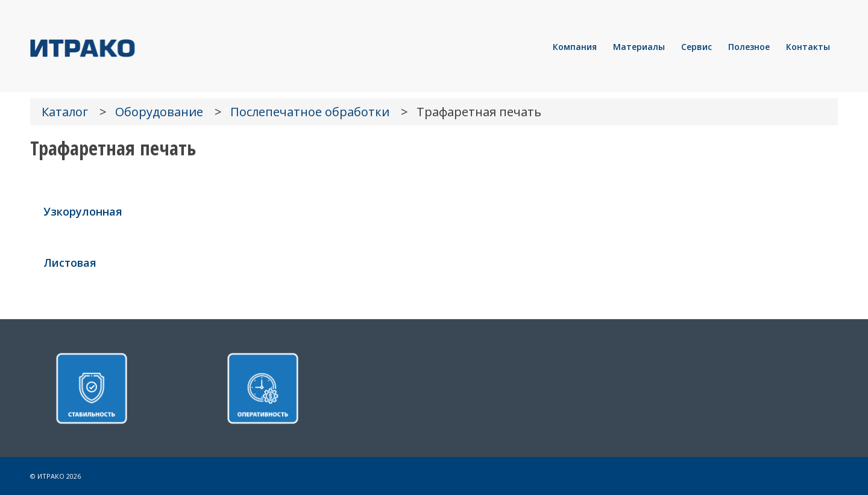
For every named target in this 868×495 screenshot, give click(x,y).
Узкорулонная (83, 211)
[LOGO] (124, 47)
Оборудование (159, 112)
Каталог (65, 112)
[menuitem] (575, 47)
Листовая (70, 263)
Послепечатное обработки (310, 112)
